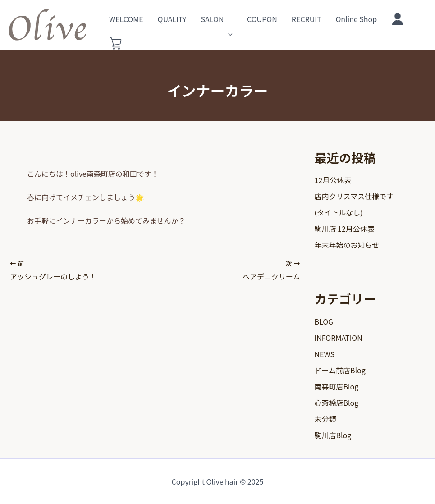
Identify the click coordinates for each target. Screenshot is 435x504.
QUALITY (172, 19)
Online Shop (356, 19)
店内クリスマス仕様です (354, 196)
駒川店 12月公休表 (345, 229)
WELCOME (126, 19)
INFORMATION (339, 338)
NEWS (325, 354)
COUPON (262, 19)
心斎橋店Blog (337, 403)
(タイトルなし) (339, 212)
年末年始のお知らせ (347, 245)
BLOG (324, 321)
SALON (217, 19)
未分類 (325, 419)
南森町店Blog (337, 386)
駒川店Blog (333, 435)
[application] (228, 19)
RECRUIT (307, 19)
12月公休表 (333, 180)
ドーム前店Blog (340, 370)
